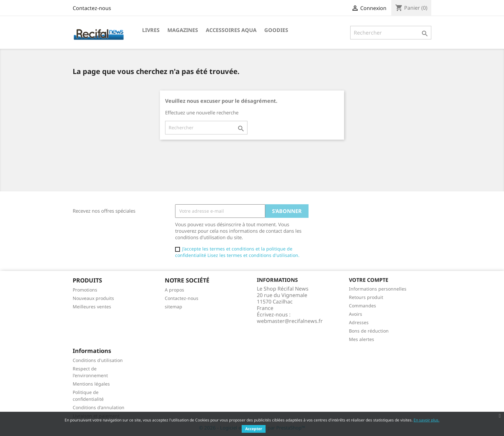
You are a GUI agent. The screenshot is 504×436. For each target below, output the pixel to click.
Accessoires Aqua (231, 30)
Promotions (85, 290)
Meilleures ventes (92, 307)
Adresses (359, 322)
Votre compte (369, 280)
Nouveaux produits (93, 298)
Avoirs (356, 314)
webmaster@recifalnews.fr (290, 321)
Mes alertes (362, 339)
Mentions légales (91, 384)
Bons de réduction (369, 331)
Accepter (254, 429)
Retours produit (366, 297)
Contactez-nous (92, 8)
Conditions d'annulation (99, 407)
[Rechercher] (391, 33)
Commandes (362, 306)
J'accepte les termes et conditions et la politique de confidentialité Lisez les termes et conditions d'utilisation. (237, 252)
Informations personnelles (378, 289)
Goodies (276, 30)
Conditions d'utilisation (98, 360)
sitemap (173, 307)
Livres (151, 30)
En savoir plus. (426, 420)
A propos (174, 290)
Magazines (183, 30)
